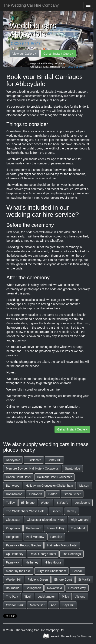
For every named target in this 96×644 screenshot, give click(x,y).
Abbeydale (13, 460)
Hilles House (53, 562)
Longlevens (82, 503)
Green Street (72, 494)
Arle (54, 605)
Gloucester (13, 520)
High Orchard (80, 520)
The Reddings (71, 554)
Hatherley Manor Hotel (62, 545)
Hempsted (13, 537)
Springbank (33, 588)
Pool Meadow (35, 537)
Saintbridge (72, 468)
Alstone (80, 597)
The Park (12, 597)
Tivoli (28, 597)
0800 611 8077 (26, 43)
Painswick (13, 562)
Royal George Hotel (43, 554)
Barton (53, 494)
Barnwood (13, 486)
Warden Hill (14, 580)
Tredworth (35, 494)
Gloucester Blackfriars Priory (46, 520)
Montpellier (37, 605)
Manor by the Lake (18, 571)
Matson (84, 486)
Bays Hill (68, 605)
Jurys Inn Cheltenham (52, 571)
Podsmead (33, 528)
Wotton (46, 503)
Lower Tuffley (56, 528)
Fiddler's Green (38, 580)
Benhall (77, 571)
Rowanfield (55, 588)
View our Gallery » (24, 54)
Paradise (56, 537)
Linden (56, 511)
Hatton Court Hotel (18, 477)
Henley (72, 511)
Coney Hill (54, 460)
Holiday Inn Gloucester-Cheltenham (49, 486)
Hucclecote (34, 460)
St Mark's (84, 580)
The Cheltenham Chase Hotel (26, 511)
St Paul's (62, 503)
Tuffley (10, 503)
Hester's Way (77, 588)
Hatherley (32, 562)
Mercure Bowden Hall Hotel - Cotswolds (32, 468)
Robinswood (14, 494)
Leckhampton (47, 597)
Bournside (13, 588)
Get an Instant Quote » (59, 54)
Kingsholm (13, 528)
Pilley (65, 597)
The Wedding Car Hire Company (31, 5)
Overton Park (15, 605)
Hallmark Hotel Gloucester (54, 477)
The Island (78, 528)
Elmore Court (63, 580)
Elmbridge (28, 503)
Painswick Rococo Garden (23, 545)
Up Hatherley (15, 554)
